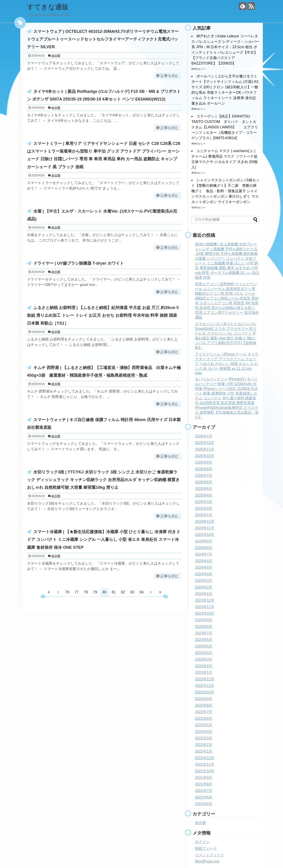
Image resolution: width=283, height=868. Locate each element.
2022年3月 (204, 738)
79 (95, 592)
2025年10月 (205, 456)
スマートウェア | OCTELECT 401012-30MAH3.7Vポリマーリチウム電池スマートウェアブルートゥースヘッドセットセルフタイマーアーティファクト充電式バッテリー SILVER (103, 39)
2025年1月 (204, 515)
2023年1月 (204, 673)
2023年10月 (205, 613)
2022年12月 (205, 679)
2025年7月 (204, 476)
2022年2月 (204, 745)
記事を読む (170, 76)
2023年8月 (204, 627)
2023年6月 (204, 640)
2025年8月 (204, 469)
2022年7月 (204, 712)
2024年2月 (204, 587)
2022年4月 (204, 732)
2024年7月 (204, 554)
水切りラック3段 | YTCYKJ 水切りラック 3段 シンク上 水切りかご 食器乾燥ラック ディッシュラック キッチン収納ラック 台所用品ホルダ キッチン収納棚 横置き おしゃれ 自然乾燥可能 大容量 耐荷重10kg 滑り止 (103, 480)
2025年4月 (204, 495)
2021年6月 (204, 797)
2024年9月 (204, 541)
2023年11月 (205, 607)
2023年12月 (205, 600)
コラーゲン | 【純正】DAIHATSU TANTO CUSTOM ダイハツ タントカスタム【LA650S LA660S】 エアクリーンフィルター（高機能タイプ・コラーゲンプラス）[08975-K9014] (225, 127)
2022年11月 (205, 686)
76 (67, 592)
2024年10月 (205, 535)
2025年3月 (204, 502)
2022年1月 (204, 751)
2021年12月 (205, 758)
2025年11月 (205, 449)
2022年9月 (204, 699)
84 (142, 592)
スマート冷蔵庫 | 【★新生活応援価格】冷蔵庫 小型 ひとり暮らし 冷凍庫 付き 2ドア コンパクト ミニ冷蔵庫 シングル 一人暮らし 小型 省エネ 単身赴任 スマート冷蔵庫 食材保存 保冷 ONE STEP (103, 540)
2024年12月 (205, 522)
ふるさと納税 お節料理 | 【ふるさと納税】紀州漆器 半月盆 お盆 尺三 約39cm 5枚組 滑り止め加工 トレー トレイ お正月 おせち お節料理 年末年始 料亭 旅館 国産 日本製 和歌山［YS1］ (103, 315)
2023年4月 (204, 653)
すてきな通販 (48, 7)
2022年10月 (205, 692)
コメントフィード (210, 855)
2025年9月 (204, 462)
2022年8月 (204, 705)
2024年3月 (204, 581)
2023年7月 (204, 633)
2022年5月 (204, 725)
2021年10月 (205, 771)
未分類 (56, 56)
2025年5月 (204, 489)
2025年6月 (204, 482)
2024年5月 (204, 567)
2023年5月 (204, 646)
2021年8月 (204, 784)
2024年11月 (205, 528)
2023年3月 (204, 659)
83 (132, 592)
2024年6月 (204, 561)
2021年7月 (204, 791)
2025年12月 (205, 443)
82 (123, 592)
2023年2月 (204, 666)
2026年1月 (204, 436)
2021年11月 (205, 764)
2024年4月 (204, 574)
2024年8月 (204, 548)
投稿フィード (206, 848)
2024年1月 (204, 594)
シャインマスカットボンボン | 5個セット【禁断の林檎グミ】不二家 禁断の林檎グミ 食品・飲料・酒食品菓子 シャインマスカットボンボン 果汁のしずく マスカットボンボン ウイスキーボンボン (225, 191)
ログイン (202, 842)
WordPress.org (207, 861)
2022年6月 (204, 718)
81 (114, 592)
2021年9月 (204, 778)
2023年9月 (204, 620)
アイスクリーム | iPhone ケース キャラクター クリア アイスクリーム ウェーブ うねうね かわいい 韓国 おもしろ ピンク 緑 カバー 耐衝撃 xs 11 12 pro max (227, 364)
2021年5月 (204, 804)
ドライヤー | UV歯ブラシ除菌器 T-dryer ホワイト (79, 263)
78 (86, 592)
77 (77, 592)
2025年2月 (204, 508)
